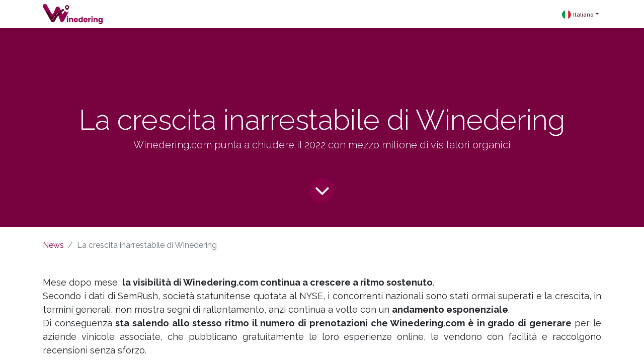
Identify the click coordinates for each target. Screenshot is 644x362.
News (53, 245)
